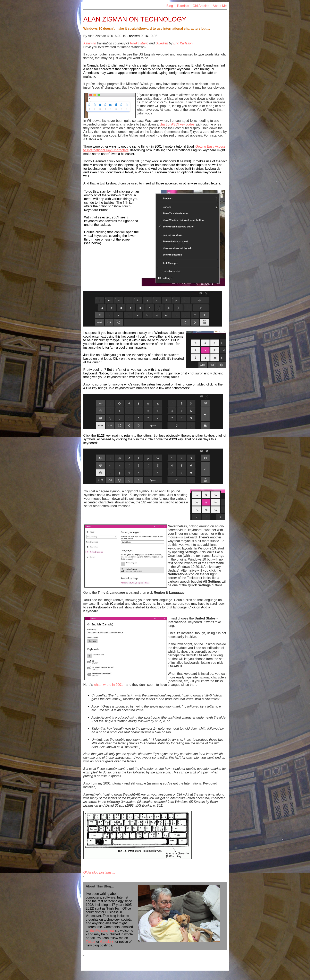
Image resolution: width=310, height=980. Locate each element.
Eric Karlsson (183, 43)
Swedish (162, 43)
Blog (170, 6)
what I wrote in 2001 (108, 685)
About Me (220, 6)
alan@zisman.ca (102, 931)
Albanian (90, 43)
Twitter (91, 942)
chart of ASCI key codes (177, 124)
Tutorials (183, 6)
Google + (107, 942)
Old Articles (201, 6)
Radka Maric (139, 43)
